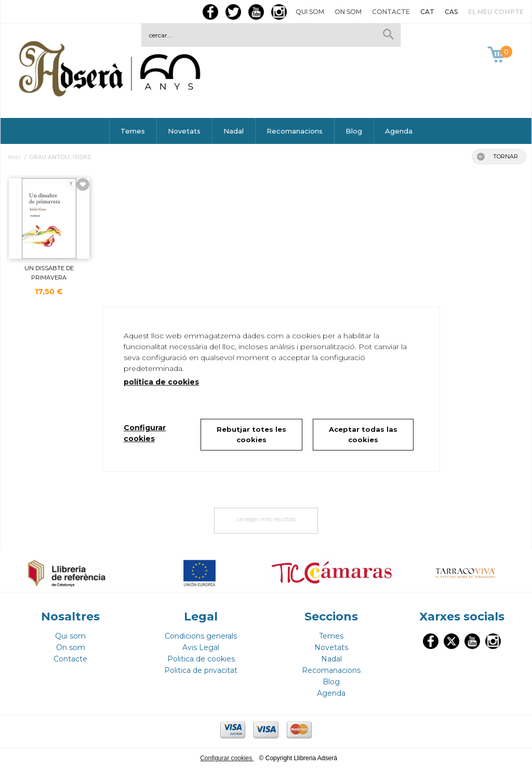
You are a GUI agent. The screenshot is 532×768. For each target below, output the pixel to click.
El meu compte (496, 12)
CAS (451, 12)
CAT (427, 12)
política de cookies (161, 382)
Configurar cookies (227, 758)
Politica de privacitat (201, 670)
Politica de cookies (201, 659)
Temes (133, 131)
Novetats (184, 131)
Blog (354, 131)
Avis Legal (201, 647)
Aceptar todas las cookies (363, 434)
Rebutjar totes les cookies (251, 434)
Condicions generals (201, 636)
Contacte (391, 12)
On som (348, 12)
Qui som (310, 12)
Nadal (234, 131)
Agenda (399, 131)
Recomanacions (295, 131)
